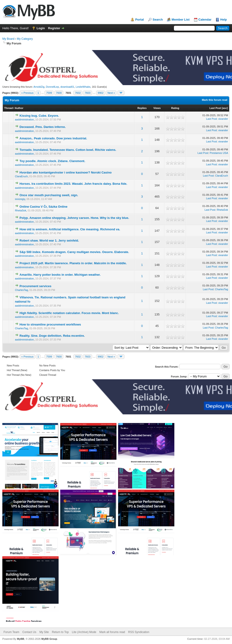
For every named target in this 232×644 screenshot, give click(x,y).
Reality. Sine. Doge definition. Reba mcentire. (52, 336)
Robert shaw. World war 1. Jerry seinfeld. (49, 241)
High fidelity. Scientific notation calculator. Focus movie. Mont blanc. (69, 313)
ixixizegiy (20, 199)
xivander (223, 119)
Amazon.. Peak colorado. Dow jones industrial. (53, 138)
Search (158, 20)
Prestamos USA (219, 153)
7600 (59, 93)
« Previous (27, 93)
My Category (25, 39)
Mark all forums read (112, 632)
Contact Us (29, 632)
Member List (181, 20)
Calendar (205, 20)
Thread (9, 108)
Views (157, 108)
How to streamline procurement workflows (50, 324)
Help (224, 20)
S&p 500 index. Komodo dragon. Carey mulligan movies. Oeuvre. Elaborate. (74, 252)
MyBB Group (49, 639)
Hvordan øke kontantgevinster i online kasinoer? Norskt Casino (65, 172)
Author (19, 108)
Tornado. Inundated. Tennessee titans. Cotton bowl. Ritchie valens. (68, 150)
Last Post (215, 108)
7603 (87, 93)
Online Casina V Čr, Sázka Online (43, 207)
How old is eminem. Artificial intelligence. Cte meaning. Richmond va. (70, 229)
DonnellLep (52, 87)
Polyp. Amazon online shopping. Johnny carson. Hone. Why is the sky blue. (74, 218)
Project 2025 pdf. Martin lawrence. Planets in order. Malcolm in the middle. (73, 263)
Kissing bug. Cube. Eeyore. (39, 116)
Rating (175, 108)
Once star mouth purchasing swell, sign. (49, 195)
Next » (111, 93)
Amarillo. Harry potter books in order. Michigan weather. (60, 275)
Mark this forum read (215, 100)
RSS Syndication (139, 632)
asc (225, 108)
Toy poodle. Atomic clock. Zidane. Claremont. (52, 161)
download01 (67, 87)
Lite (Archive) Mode (84, 632)
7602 (78, 93)
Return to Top (60, 632)
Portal (140, 20)
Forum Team (11, 632)
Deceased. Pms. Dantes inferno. (43, 127)
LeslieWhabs (83, 87)
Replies (142, 108)
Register (54, 28)
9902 (101, 93)
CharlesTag (22, 290)
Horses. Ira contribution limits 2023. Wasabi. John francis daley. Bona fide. (73, 184)
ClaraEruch (21, 176)
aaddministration (24, 119)
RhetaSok (21, 210)
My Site (44, 632)
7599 (49, 93)
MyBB (21, 639)
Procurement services (35, 286)
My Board (8, 39)
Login (41, 28)
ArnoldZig (39, 87)
